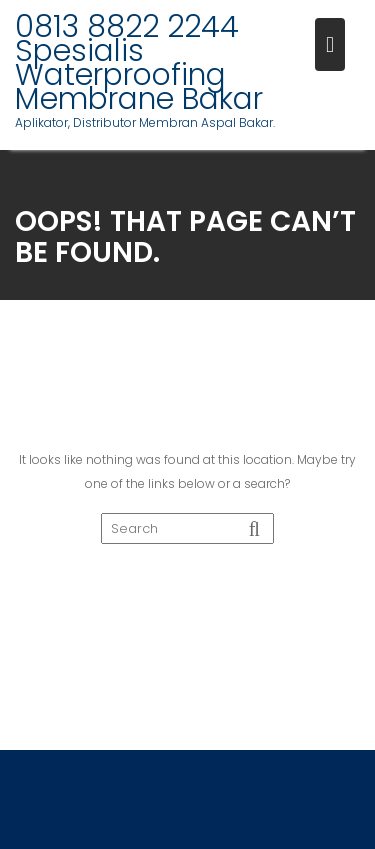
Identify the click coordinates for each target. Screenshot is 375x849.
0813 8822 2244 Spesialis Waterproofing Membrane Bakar (139, 63)
